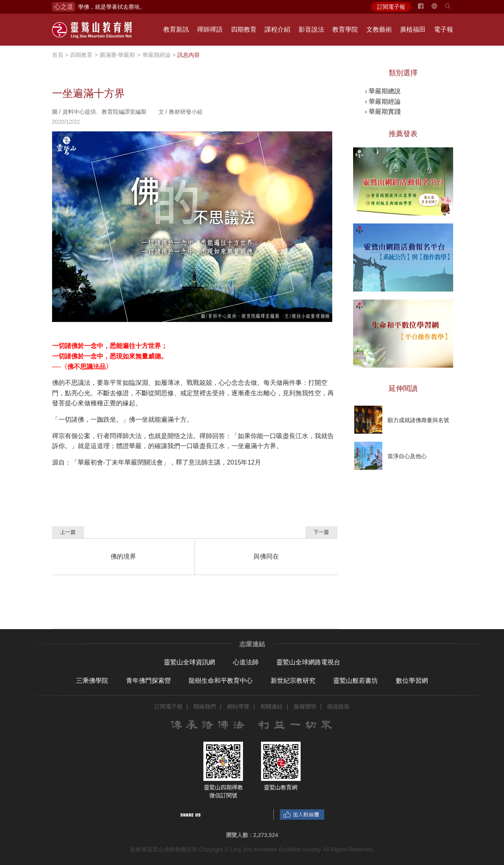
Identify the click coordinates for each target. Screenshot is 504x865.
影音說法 (311, 29)
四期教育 (244, 29)
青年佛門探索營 (149, 681)
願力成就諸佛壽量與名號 (418, 420)
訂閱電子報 (391, 7)
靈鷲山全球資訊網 (189, 662)
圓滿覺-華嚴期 (117, 55)
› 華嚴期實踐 (383, 112)
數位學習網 (412, 681)
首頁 (58, 55)
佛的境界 (123, 556)
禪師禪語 (210, 29)
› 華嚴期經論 (383, 102)
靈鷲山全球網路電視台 (308, 662)
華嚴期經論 (157, 55)
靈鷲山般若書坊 (355, 681)
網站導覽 (238, 706)
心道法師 (246, 662)
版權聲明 (305, 706)
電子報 (444, 29)
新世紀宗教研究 (293, 681)
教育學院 (345, 29)
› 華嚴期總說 (383, 91)
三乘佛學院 (92, 681)
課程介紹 (277, 29)
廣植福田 (413, 29)
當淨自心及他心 (407, 456)
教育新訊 (176, 29)
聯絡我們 (205, 706)
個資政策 (338, 706)
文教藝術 (379, 29)
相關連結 (271, 706)
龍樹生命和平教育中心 (221, 681)
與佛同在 (266, 556)
